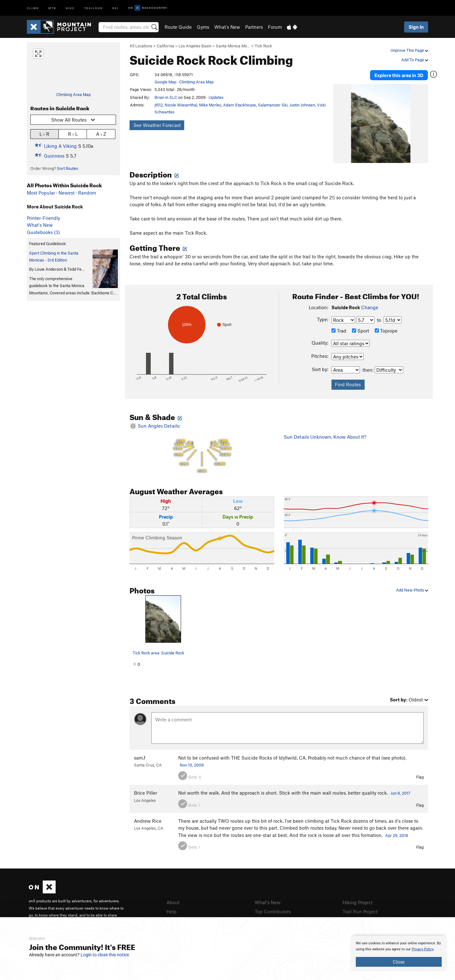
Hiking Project (358, 902)
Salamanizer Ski (273, 105)
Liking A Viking (60, 146)
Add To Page (415, 60)
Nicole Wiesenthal (181, 105)
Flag (420, 777)
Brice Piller (146, 793)
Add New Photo (412, 590)
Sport (361, 331)
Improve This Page (409, 50)
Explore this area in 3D (399, 75)
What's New (227, 27)
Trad (339, 331)
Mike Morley (210, 105)
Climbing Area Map (73, 94)
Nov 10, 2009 (192, 765)
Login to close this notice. (105, 955)
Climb (33, 8)
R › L (73, 134)
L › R (44, 134)
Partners (254, 27)
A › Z (101, 134)
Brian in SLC (166, 97)
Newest (67, 193)
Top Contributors (273, 911)
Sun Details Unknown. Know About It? (325, 437)
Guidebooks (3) (43, 232)
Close (399, 962)
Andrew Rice (148, 821)
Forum (275, 27)
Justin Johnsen (302, 105)
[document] (399, 953)
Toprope (386, 331)
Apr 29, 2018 (397, 835)
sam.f (140, 758)
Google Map (165, 82)
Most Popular (41, 193)
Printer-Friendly (43, 218)
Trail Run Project (360, 911)
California (165, 46)
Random (87, 193)
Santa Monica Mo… (233, 46)
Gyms (203, 27)
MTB (52, 8)
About (173, 902)
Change (370, 307)
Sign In (416, 27)
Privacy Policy (423, 949)
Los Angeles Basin (195, 46)
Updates (216, 97)
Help (172, 911)
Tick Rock (263, 46)
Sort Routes (67, 168)
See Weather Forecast (157, 125)
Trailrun (93, 8)
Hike (70, 8)
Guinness (54, 156)
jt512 (159, 105)
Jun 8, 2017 (400, 793)
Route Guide (178, 27)
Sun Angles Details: (202, 448)
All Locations (141, 46)
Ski (115, 8)
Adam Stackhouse (240, 105)
